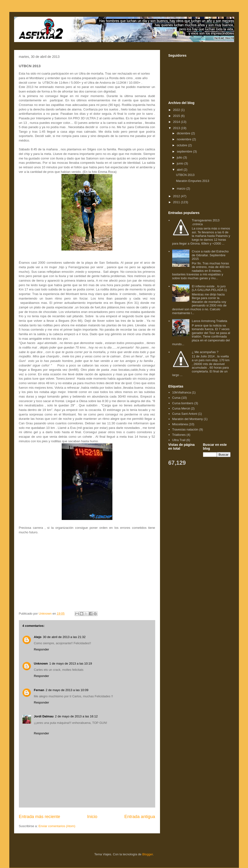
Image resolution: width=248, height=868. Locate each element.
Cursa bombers (183, 403)
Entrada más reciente (40, 817)
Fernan (39, 690)
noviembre (184, 139)
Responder (42, 649)
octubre (182, 145)
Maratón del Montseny (188, 419)
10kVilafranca (182, 392)
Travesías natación (185, 429)
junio (180, 163)
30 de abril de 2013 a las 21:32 (64, 637)
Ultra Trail (179, 440)
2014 (177, 122)
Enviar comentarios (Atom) (57, 826)
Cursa (176, 398)
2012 (177, 196)
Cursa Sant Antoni (185, 414)
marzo (182, 188)
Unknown (41, 663)
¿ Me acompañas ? (205, 352)
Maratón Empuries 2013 (193, 181)
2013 (177, 128)
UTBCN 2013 (185, 175)
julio (180, 157)
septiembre (185, 151)
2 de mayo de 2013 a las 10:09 (67, 690)
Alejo (38, 637)
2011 (177, 202)
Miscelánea (180, 424)
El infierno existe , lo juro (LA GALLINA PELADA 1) (209, 288)
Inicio (92, 817)
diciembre (184, 133)
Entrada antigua (140, 817)
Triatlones (179, 435)
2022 (177, 110)
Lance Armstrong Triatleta (209, 321)
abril (180, 170)
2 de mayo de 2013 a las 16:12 (76, 716)
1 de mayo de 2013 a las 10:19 (71, 663)
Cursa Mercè (181, 408)
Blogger (148, 854)
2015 (177, 116)
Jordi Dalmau (44, 716)
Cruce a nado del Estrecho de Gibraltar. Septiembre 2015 (210, 255)
